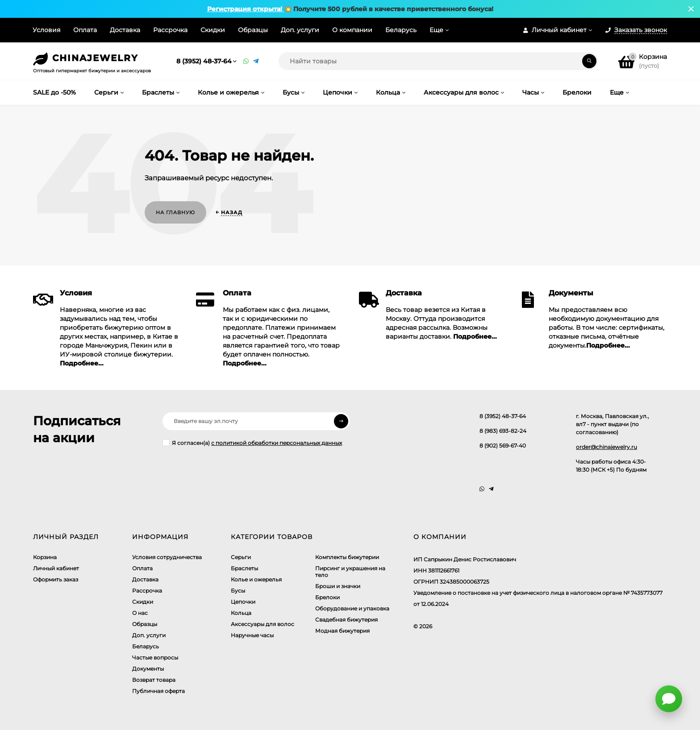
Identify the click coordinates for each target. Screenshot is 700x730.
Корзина (45, 557)
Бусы (238, 591)
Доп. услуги (300, 30)
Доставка (125, 30)
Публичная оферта (158, 691)
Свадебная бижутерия (346, 620)
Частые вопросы (155, 657)
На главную (175, 212)
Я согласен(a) (252, 443)
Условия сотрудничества (167, 557)
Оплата (85, 30)
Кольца (241, 613)
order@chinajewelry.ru (606, 447)
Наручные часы (252, 635)
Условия (46, 30)
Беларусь (401, 30)
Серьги (241, 557)
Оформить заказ (56, 579)
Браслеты (244, 568)
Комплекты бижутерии (347, 557)
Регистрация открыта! (246, 9)
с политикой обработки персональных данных (277, 443)
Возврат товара (154, 680)
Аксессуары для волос (262, 624)
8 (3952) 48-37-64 (204, 61)
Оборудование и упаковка (352, 608)
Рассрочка (170, 30)
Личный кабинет (56, 568)
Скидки (213, 30)
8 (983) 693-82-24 (503, 431)
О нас (140, 613)
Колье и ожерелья (256, 579)
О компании (352, 30)
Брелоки (327, 597)
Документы (148, 669)
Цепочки (243, 602)
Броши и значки (338, 586)
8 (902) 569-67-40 (503, 446)
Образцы (253, 30)
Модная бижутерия (342, 631)
